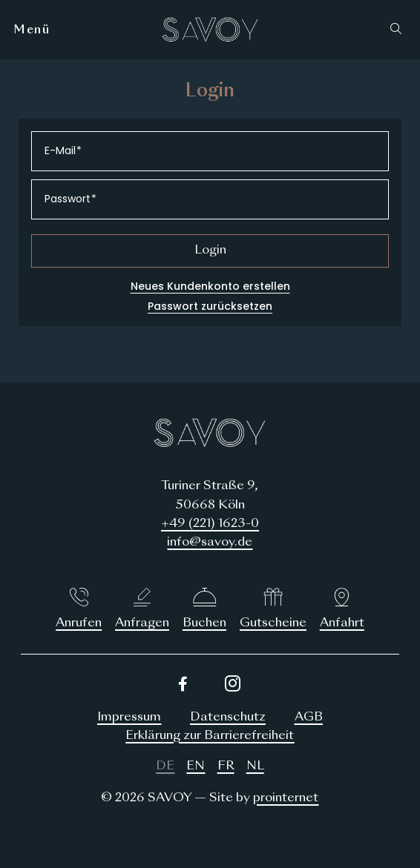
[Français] (226, 767)
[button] (399, 30)
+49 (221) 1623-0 (210, 524)
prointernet (286, 798)
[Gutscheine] (273, 610)
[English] (196, 767)
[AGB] (309, 718)
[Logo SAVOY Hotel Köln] (210, 30)
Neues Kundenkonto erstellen (210, 286)
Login (210, 251)
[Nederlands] (255, 767)
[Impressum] (129, 718)
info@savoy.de (210, 543)
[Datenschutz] (228, 718)
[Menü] (32, 30)
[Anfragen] (142, 610)
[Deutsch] (165, 767)
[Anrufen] (79, 610)
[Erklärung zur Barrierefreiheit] (210, 736)
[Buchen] (205, 610)
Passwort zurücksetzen (210, 306)
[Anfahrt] (342, 610)
